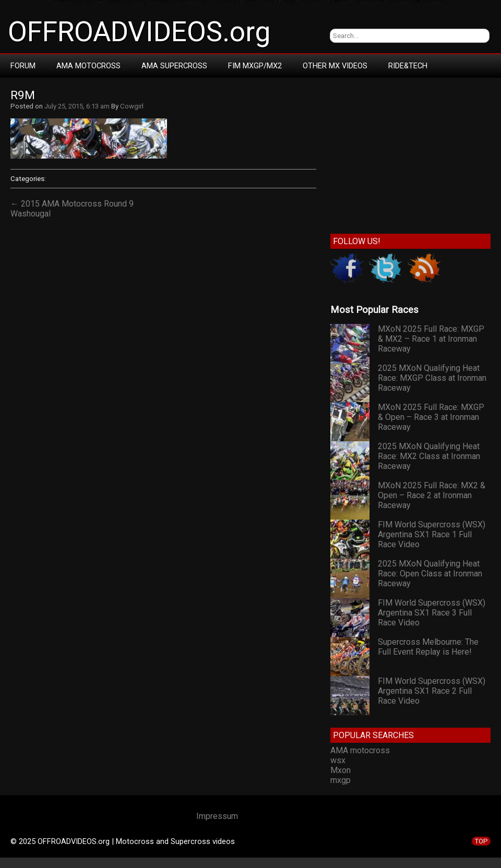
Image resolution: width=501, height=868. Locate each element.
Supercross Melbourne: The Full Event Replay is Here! (428, 647)
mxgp (341, 780)
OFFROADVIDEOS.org (139, 32)
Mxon (341, 770)
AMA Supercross (174, 66)
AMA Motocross (88, 66)
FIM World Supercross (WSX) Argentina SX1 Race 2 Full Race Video (432, 691)
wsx (338, 760)
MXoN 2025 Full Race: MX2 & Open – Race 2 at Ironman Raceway (432, 495)
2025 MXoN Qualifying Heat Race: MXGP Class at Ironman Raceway (432, 378)
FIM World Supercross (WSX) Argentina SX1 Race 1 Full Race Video (432, 534)
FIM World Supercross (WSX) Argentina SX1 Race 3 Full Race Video (432, 613)
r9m (23, 95)
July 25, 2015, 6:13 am (77, 106)
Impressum (217, 816)
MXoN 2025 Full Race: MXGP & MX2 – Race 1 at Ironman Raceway (431, 339)
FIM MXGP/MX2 (255, 66)
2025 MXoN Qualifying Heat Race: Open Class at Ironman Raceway (430, 574)
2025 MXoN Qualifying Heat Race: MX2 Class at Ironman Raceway (429, 456)
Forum (23, 66)
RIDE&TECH (408, 66)
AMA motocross (360, 750)
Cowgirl (132, 106)
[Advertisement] (410, 153)
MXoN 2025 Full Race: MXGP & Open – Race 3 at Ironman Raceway (431, 417)
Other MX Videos (335, 66)
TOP (481, 841)
